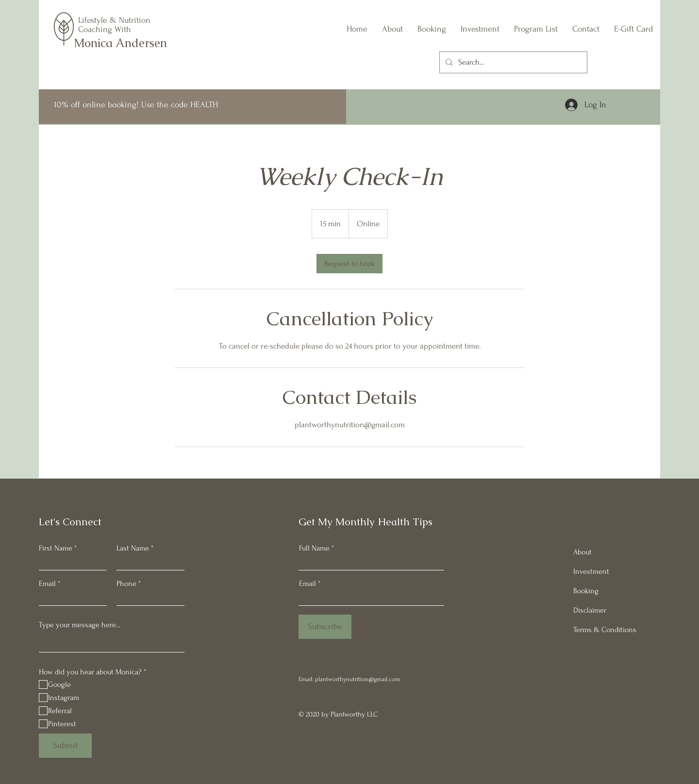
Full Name (314, 548)
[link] (349, 264)
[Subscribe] (325, 627)
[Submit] (65, 746)
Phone (126, 584)
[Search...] (512, 62)
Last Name (133, 548)
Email (47, 584)
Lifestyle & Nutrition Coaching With (114, 25)
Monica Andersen (120, 43)
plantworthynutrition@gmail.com (358, 679)
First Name (56, 548)
